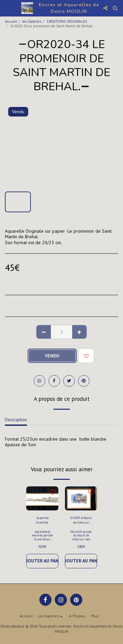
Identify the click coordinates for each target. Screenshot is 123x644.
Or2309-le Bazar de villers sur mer (81, 520)
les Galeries (32, 21)
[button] (7, 8)
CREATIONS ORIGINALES (67, 21)
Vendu (52, 356)
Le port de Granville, (42, 520)
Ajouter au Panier (42, 561)
